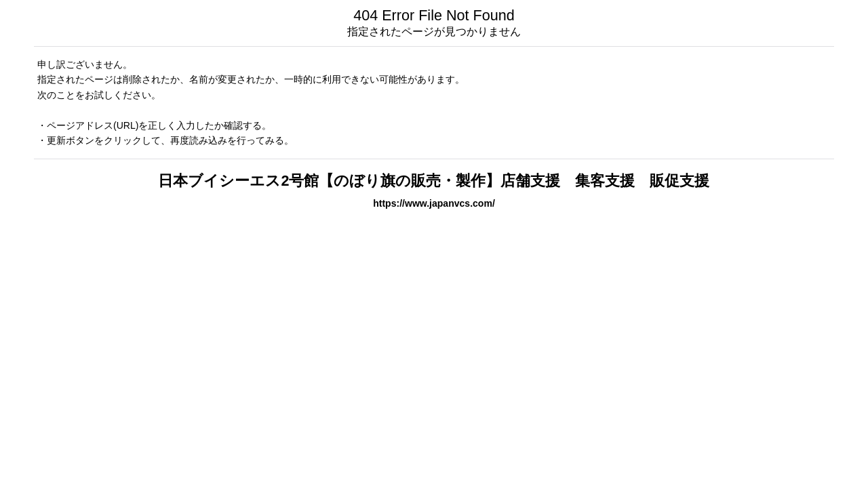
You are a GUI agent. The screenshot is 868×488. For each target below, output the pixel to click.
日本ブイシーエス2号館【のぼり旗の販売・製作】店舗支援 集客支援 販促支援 (434, 181)
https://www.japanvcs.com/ (434, 203)
